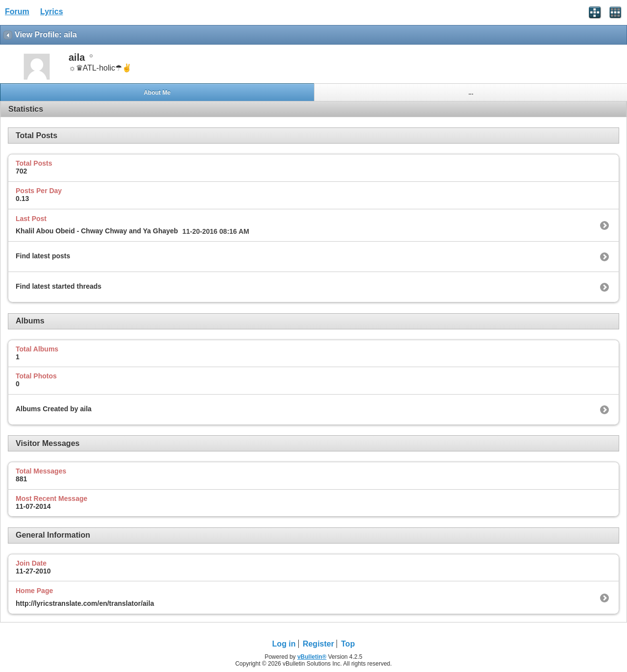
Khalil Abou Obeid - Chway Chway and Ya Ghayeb (97, 231)
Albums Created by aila (54, 409)
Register (318, 644)
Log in (284, 644)
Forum (17, 12)
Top (348, 644)
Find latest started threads (59, 286)
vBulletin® (312, 657)
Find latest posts (43, 256)
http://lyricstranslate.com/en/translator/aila (85, 603)
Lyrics (52, 12)
